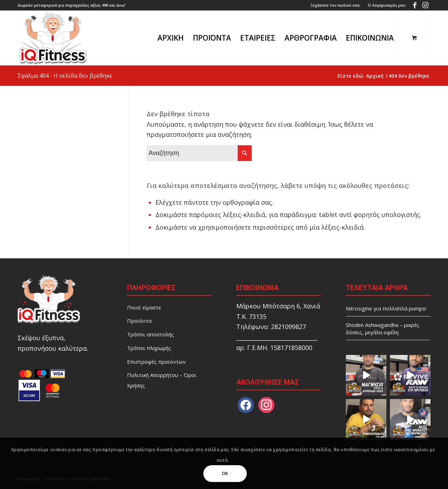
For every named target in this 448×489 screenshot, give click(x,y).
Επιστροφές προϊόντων (156, 362)
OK (225, 473)
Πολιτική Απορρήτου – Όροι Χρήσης (162, 380)
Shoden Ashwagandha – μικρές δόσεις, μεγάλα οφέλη (383, 329)
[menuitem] (335, 5)
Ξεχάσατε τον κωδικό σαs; (335, 5)
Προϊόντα (139, 321)
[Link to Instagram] (425, 5)
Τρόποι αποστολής (150, 334)
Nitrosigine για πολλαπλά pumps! (386, 308)
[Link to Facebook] (415, 5)
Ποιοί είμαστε (144, 307)
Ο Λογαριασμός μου (387, 5)
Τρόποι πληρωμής (149, 348)
